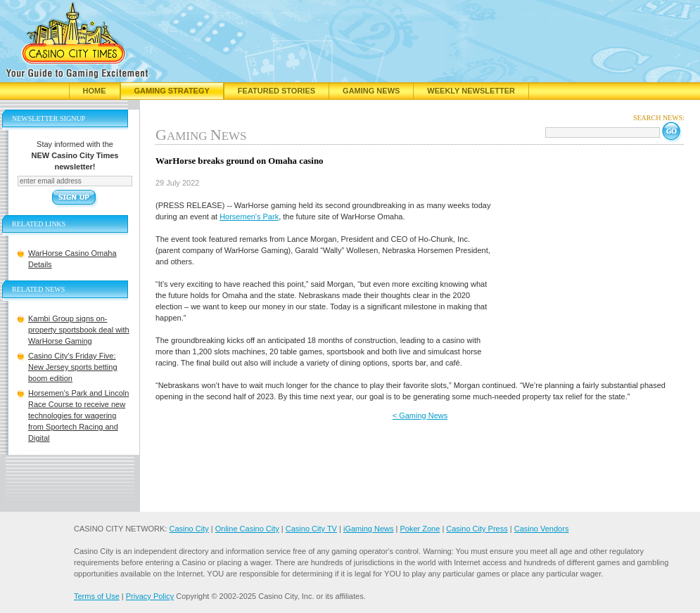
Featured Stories (276, 91)
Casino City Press (477, 529)
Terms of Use (97, 596)
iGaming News (369, 529)
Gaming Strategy (172, 91)
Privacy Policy (150, 596)
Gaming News (371, 91)
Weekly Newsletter (471, 91)
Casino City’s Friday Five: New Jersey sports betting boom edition (73, 367)
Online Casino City (247, 529)
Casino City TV (311, 529)
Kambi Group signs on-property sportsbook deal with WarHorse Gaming (79, 330)
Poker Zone (420, 529)
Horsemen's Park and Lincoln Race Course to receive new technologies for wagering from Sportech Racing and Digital (78, 415)
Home (95, 91)
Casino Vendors (542, 529)
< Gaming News (420, 415)
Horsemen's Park (249, 217)
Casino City (189, 529)
